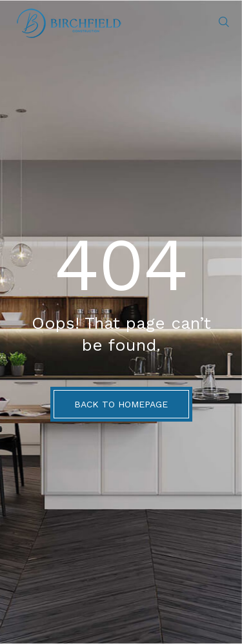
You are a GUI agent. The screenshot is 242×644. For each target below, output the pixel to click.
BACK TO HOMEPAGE (121, 404)
